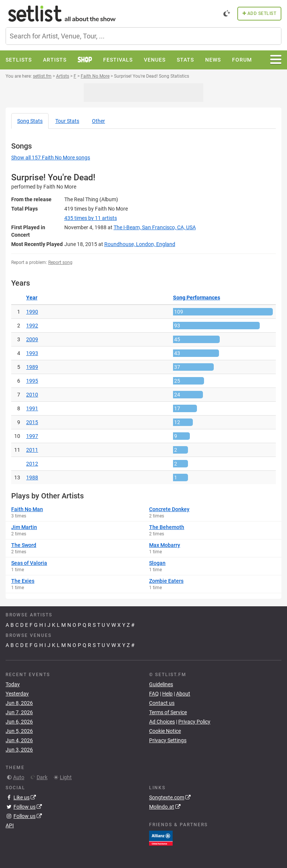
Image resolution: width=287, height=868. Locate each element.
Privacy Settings (168, 740)
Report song (60, 262)
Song (30, 121)
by (91, 218)
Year (32, 298)
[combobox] (143, 36)
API (10, 825)
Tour (67, 121)
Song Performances (197, 298)
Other (98, 121)
